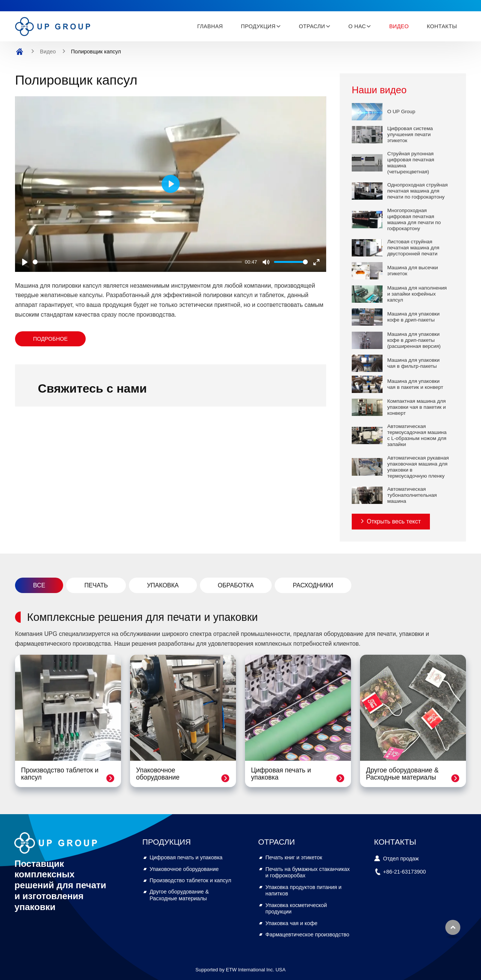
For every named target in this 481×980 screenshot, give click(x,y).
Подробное (50, 339)
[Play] (25, 262)
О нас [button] (357, 26)
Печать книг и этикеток (294, 857)
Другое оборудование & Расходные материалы (402, 774)
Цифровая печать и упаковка (281, 774)
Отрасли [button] (312, 26)
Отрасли (277, 842)
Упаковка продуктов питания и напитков (303, 890)
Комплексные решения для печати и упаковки (142, 617)
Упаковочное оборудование (158, 774)
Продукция (167, 842)
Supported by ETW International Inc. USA (240, 970)
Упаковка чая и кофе (291, 923)
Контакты (442, 26)
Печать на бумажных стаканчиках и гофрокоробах (308, 872)
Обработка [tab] (236, 585)
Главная (210, 26)
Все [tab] (39, 585)
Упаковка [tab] (163, 585)
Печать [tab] (96, 585)
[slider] (137, 262)
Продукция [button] (258, 26)
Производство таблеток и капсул (60, 774)
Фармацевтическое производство (307, 934)
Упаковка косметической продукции (296, 909)
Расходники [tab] (313, 585)
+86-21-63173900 (404, 872)
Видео (399, 26)
